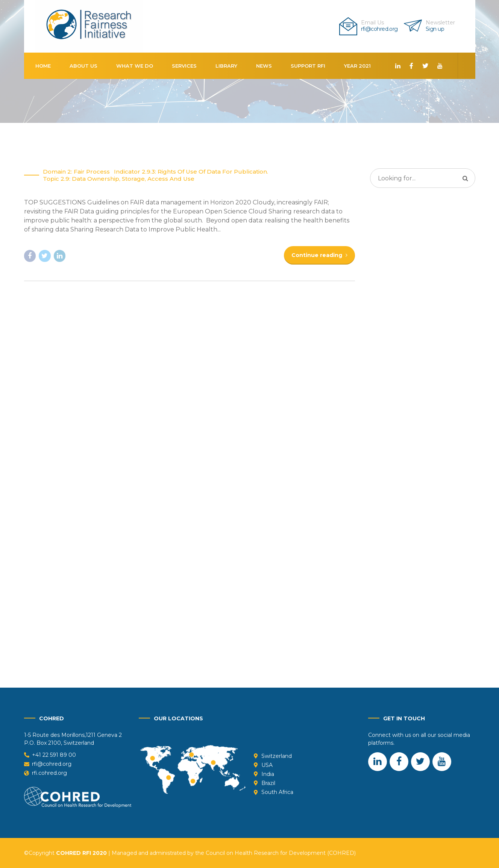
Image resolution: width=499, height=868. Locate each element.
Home (43, 66)
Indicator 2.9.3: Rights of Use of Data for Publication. (191, 172)
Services (184, 66)
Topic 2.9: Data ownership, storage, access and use (119, 179)
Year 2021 (357, 66)
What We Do (135, 66)
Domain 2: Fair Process (76, 172)
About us (83, 66)
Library (226, 66)
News (264, 66)
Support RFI (308, 66)
